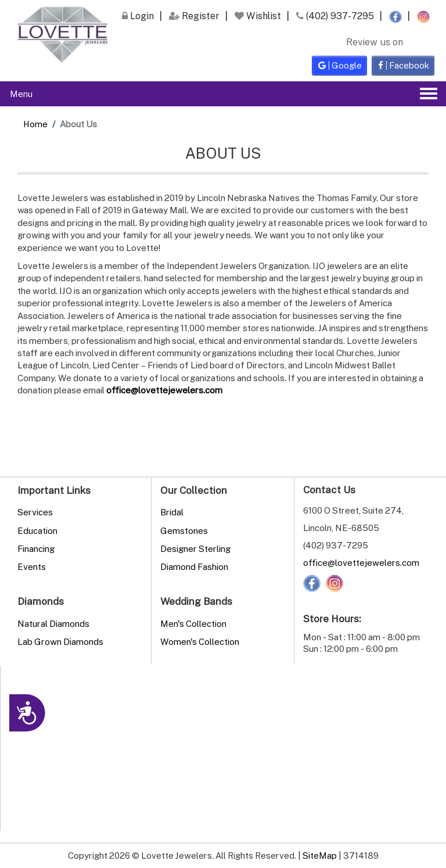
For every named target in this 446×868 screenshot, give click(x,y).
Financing (36, 548)
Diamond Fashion (194, 566)
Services (35, 512)
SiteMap (320, 855)
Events (32, 566)
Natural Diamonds (53, 623)
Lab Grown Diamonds (60, 641)
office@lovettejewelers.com (361, 562)
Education (37, 530)
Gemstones (184, 530)
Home (35, 124)
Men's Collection (193, 623)
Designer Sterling (195, 548)
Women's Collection (200, 641)
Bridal (172, 512)
